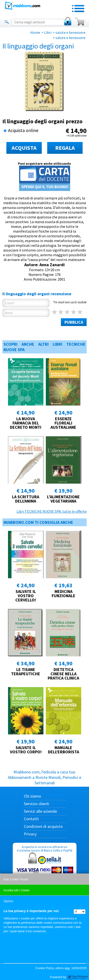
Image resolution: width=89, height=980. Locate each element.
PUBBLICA (74, 322)
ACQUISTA (24, 148)
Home (35, 32)
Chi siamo (32, 796)
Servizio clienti (36, 804)
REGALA (65, 148)
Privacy (30, 834)
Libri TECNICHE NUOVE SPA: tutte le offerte (52, 511)
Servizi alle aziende (40, 811)
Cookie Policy (45, 968)
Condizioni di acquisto (43, 826)
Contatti (31, 819)
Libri (48, 32)
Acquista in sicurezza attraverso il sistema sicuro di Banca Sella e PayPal (45, 867)
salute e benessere (70, 32)
